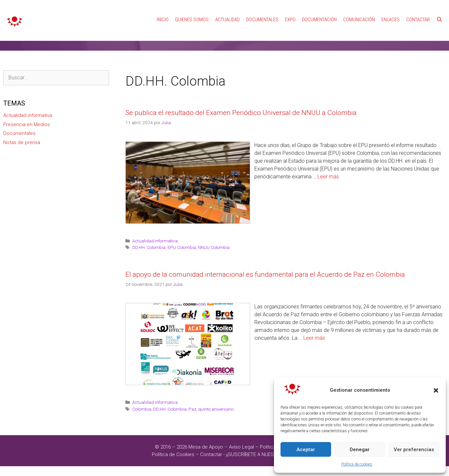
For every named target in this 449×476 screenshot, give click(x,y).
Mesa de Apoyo (206, 447)
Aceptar (306, 450)
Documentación (319, 20)
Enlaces (391, 20)
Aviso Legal (241, 447)
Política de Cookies (173, 454)
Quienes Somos (192, 20)
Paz (192, 409)
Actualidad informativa (155, 241)
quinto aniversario (216, 409)
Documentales (262, 20)
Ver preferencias (414, 450)
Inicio (163, 20)
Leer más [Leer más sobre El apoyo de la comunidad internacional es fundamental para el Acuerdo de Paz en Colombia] (314, 338)
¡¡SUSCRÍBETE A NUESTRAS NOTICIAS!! (268, 454)
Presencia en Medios (27, 124)
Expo (290, 20)
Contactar (418, 20)
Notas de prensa (22, 142)
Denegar (360, 450)
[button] (436, 390)
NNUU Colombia (214, 247)
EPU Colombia (182, 247)
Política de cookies (357, 464)
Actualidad (227, 20)
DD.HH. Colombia (149, 247)
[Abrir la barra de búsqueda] (439, 20)
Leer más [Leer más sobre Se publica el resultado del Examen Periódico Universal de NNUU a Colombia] (328, 177)
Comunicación (359, 20)
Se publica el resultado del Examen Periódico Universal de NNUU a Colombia (241, 113)
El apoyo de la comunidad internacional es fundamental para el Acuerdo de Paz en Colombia (265, 274)
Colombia (142, 409)
